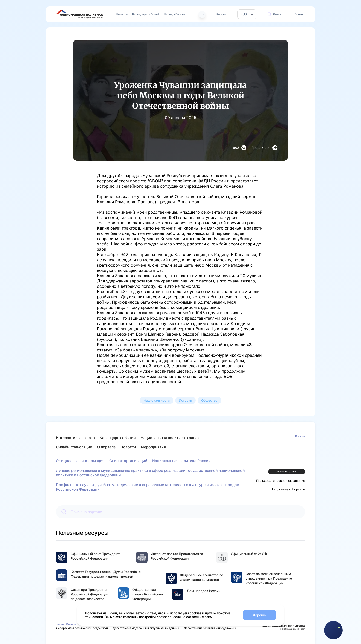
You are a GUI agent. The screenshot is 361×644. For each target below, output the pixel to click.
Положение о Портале (288, 489)
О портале (106, 447)
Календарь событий (146, 14)
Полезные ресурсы (82, 533)
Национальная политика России (181, 461)
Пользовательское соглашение (281, 481)
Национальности (157, 400)
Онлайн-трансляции (74, 447)
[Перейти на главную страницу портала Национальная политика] (79, 14)
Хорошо (259, 615)
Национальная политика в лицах (170, 438)
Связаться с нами (287, 472)
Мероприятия (153, 447)
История (185, 400)
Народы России (175, 14)
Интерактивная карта (75, 438)
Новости (122, 14)
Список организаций (128, 461)
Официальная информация (80, 461)
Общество (209, 400)
